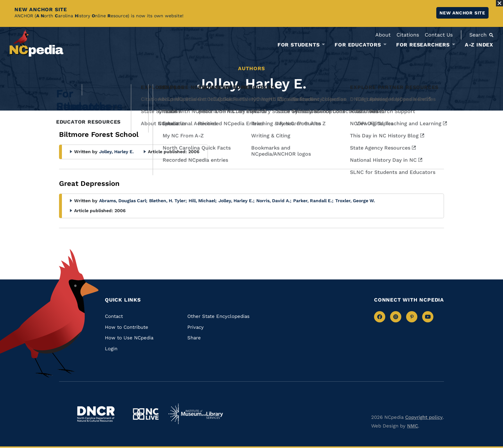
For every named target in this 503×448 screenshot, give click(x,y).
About (383, 35)
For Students (299, 45)
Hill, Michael (203, 201)
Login (111, 349)
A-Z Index (479, 45)
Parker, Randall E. (313, 201)
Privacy (196, 327)
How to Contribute (127, 327)
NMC (413, 426)
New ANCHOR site (462, 13)
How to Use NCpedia (129, 338)
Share (194, 338)
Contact (114, 316)
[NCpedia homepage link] (37, 43)
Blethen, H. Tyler (168, 201)
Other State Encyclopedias (218, 316)
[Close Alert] (499, 3)
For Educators (358, 45)
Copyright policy (424, 417)
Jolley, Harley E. (116, 152)
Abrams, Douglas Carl (123, 201)
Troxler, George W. (355, 201)
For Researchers (423, 45)
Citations (408, 35)
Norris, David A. (274, 201)
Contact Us (439, 35)
